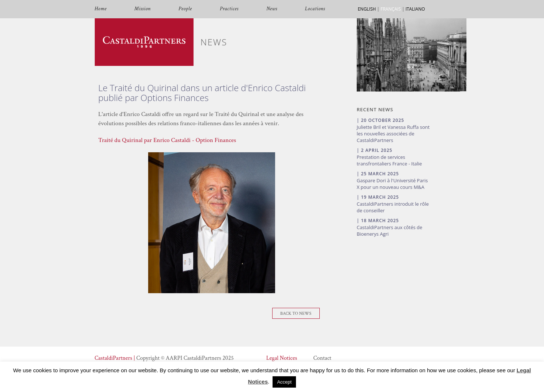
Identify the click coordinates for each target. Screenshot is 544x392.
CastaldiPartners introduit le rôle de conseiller (393, 207)
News (272, 9)
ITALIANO (415, 9)
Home (101, 9)
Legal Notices (282, 358)
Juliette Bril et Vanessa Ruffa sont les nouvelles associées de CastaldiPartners (393, 134)
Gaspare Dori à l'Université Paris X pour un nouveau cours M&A (392, 184)
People (185, 9)
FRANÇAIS (391, 9)
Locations (315, 9)
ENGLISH (367, 9)
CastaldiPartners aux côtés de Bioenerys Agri (389, 231)
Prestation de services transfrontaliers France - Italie (389, 160)
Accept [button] (284, 382)
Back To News (296, 313)
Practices (229, 9)
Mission (142, 9)
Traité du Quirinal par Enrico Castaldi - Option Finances (167, 140)
